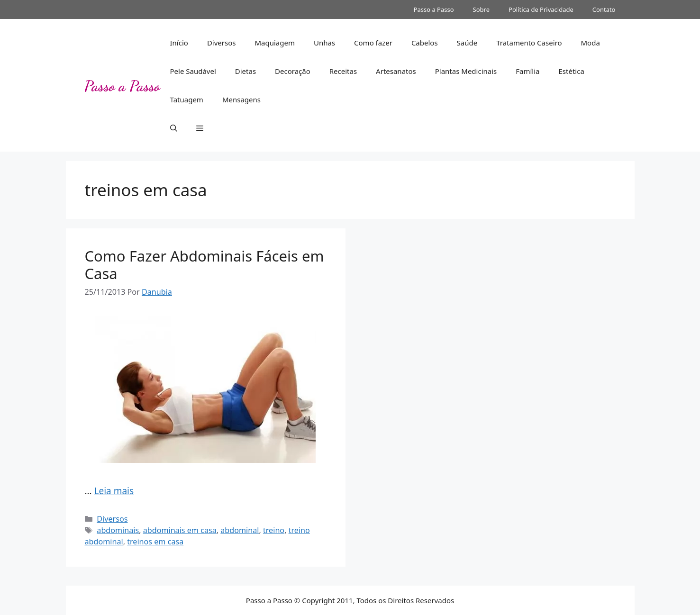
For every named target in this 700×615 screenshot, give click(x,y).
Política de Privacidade (541, 9)
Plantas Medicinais (466, 71)
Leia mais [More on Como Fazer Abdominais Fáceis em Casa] (114, 491)
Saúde (467, 43)
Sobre (481, 9)
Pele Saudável (193, 71)
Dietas (245, 71)
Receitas (343, 71)
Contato (604, 9)
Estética (572, 71)
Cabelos (425, 43)
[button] (174, 128)
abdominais (118, 530)
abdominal (240, 530)
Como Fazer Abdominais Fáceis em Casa (205, 265)
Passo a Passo (434, 9)
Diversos (222, 43)
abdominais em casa (180, 530)
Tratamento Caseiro (529, 43)
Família (527, 71)
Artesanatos (396, 71)
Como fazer (373, 43)
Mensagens (241, 99)
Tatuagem (187, 99)
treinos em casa (155, 542)
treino (274, 530)
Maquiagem (275, 43)
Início (179, 43)
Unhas (324, 43)
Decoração (293, 71)
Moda (590, 43)
